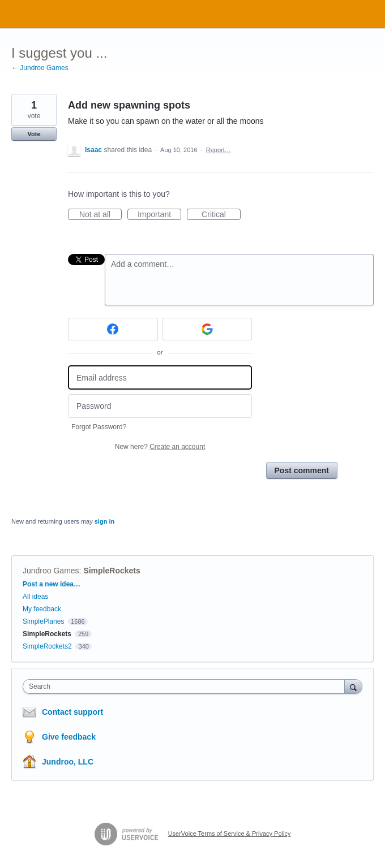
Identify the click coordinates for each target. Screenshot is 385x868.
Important (159, 215)
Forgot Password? (99, 427)
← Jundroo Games (40, 68)
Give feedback (69, 737)
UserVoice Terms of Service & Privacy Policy (230, 834)
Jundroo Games (51, 571)
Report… (219, 150)
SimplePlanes (43, 621)
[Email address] (160, 377)
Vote (34, 134)
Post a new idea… (52, 584)
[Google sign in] (208, 329)
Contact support (72, 712)
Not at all (100, 215)
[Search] (353, 686)
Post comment (302, 470)
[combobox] (186, 686)
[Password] (160, 406)
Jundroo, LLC (68, 762)
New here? (160, 447)
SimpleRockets (112, 571)
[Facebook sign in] (113, 329)
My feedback (42, 609)
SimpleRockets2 (47, 646)
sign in (104, 521)
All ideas (35, 597)
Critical (221, 215)
